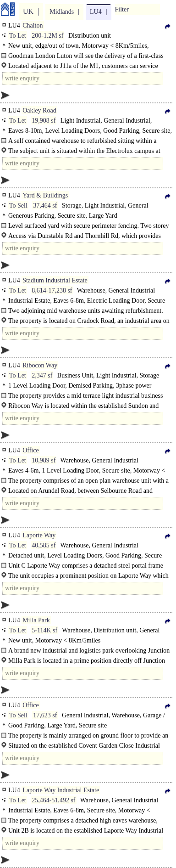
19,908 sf (44, 121)
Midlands (62, 12)
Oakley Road (39, 110)
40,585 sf (44, 545)
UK (28, 11)
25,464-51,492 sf (53, 800)
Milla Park (36, 620)
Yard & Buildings (45, 195)
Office (31, 450)
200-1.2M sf (47, 36)
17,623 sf (45, 715)
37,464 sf (45, 206)
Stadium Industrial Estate (55, 280)
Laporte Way (39, 535)
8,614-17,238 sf (52, 290)
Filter (122, 9)
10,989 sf (44, 460)
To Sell (18, 206)
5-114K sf (44, 630)
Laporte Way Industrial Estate (61, 790)
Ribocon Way (40, 365)
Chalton (33, 25)
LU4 (96, 12)
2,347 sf (42, 375)
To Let (18, 36)
